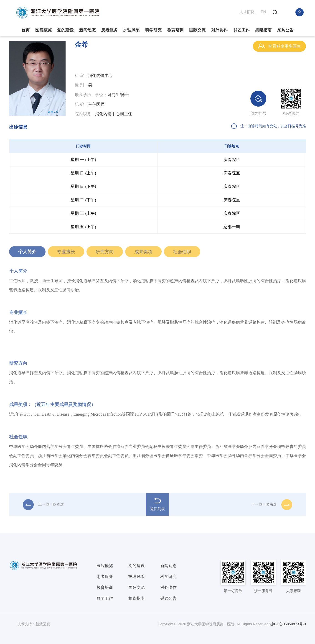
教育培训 (175, 30)
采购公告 (285, 30)
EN (263, 12)
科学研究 (153, 30)
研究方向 (105, 253)
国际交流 (197, 30)
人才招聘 (247, 12)
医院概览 (43, 30)
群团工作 (241, 30)
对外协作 (219, 30)
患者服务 (109, 30)
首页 (25, 30)
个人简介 (27, 253)
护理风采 (131, 30)
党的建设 (65, 30)
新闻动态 (87, 30)
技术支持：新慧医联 (34, 624)
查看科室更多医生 (279, 46)
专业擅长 (66, 253)
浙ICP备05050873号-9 (288, 624)
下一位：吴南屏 (272, 506)
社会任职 (182, 253)
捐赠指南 (263, 30)
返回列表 (157, 505)
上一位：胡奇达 (43, 506)
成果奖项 (143, 253)
